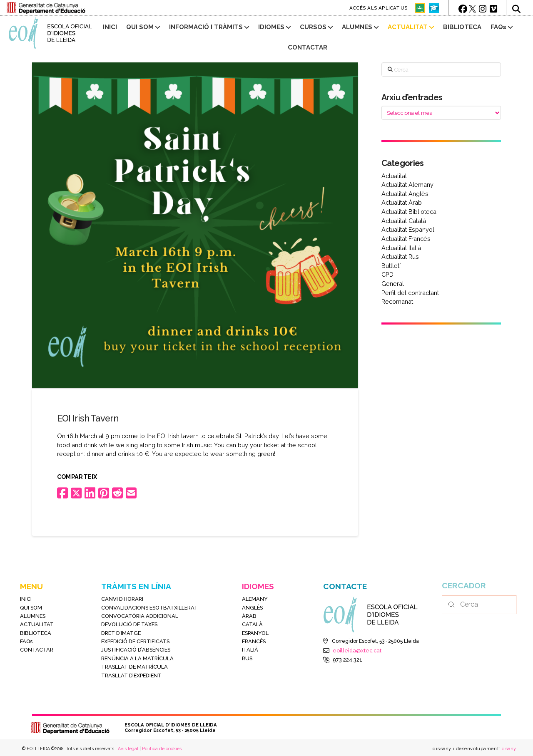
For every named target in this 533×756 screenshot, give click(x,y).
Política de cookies (162, 749)
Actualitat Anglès (405, 194)
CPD (387, 274)
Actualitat (394, 176)
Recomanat (397, 301)
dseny (508, 749)
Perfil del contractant (410, 293)
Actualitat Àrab (402, 202)
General (393, 284)
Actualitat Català (404, 221)
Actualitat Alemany (407, 185)
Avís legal (128, 749)
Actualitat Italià (401, 248)
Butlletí (391, 266)
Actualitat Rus (400, 257)
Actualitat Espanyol (408, 229)
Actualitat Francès (406, 239)
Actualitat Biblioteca (409, 212)
